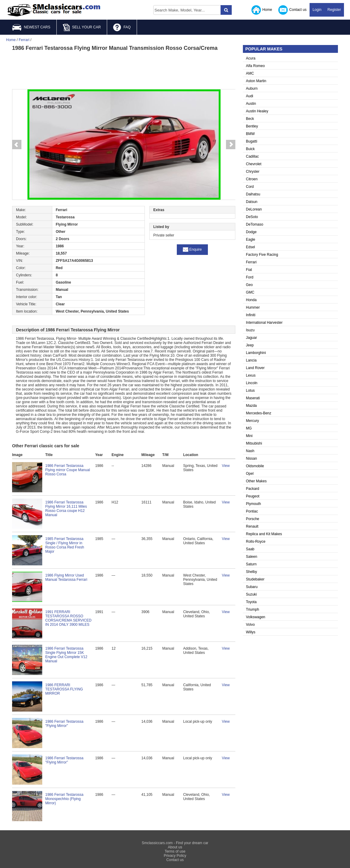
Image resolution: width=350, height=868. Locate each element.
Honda (251, 300)
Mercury (252, 421)
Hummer (253, 307)
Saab (250, 549)
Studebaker (255, 579)
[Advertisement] (124, 69)
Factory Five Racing (262, 255)
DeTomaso (255, 224)
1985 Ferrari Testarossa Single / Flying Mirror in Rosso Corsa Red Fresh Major (65, 545)
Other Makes (256, 481)
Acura (251, 58)
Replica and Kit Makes (264, 534)
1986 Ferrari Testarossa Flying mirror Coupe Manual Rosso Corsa (68, 470)
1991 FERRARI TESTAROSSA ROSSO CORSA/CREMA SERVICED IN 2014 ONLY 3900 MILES (68, 618)
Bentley (252, 126)
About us (175, 847)
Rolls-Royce (256, 542)
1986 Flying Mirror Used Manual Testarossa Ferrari (66, 577)
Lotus (250, 391)
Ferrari (251, 262)
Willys (251, 632)
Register (334, 10)
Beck (250, 119)
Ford (250, 277)
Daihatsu (253, 194)
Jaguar (251, 338)
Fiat (249, 270)
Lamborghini (256, 353)
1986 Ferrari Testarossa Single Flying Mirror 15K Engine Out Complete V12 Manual (66, 655)
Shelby (251, 572)
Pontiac (252, 511)
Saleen (251, 557)
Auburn (252, 88)
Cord (250, 187)
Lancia (251, 360)
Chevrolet (254, 164)
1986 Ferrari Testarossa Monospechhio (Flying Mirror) (64, 799)
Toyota (251, 602)
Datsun (252, 202)
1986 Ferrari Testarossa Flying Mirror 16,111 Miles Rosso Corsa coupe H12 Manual (66, 509)
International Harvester (264, 323)
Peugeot (253, 496)
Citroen (252, 179)
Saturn (251, 564)
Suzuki (251, 594)
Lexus (251, 375)
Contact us (292, 10)
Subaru (252, 587)
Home (262, 10)
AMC (250, 73)
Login (317, 10)
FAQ (122, 27)
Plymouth (253, 504)
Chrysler (253, 172)
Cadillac (252, 156)
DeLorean (254, 209)
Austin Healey (257, 111)
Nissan (251, 458)
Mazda (251, 406)
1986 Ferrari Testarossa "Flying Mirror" (64, 724)
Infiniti (251, 315)
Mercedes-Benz (259, 413)
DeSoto (252, 217)
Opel (250, 474)
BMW (250, 134)
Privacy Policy (175, 856)
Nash (250, 451)
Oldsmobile (255, 466)
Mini (249, 436)
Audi (250, 96)
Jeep (250, 345)
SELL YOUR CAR (82, 27)
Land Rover (255, 368)
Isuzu (250, 330)
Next (231, 145)
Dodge (251, 232)
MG (249, 428)
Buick (250, 149)
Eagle (251, 240)
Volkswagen (256, 617)
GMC (250, 292)
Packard (253, 489)
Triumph (253, 609)
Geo (249, 285)
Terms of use (175, 851)
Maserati (253, 398)
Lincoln (252, 383)
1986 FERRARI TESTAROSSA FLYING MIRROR (64, 689)
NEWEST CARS (31, 27)
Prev (17, 145)
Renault (252, 526)
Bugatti (251, 141)
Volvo (250, 625)
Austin (251, 104)
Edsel (250, 247)
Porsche (253, 519)
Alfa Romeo (255, 66)
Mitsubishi (254, 443)
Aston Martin (256, 81)
